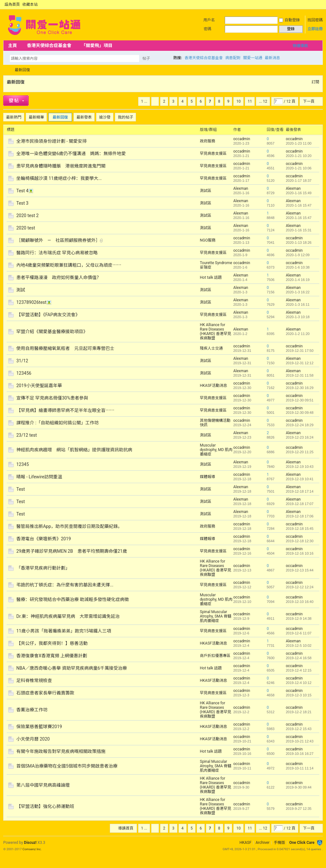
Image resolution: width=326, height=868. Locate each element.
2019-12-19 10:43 (300, 467)
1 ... (144, 101)
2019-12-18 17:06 (300, 516)
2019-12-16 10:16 (300, 553)
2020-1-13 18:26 (299, 243)
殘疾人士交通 (211, 348)
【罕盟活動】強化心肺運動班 (45, 806)
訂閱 (315, 82)
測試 (21, 290)
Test (21, 489)
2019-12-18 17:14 (300, 491)
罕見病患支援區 (213, 154)
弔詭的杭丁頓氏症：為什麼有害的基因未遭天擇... (65, 585)
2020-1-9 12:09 (298, 255)
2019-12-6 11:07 (299, 633)
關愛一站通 (253, 58)
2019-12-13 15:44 (300, 570)
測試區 (206, 191)
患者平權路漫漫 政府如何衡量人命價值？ (59, 277)
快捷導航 (300, 46)
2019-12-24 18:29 (300, 425)
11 (250, 101)
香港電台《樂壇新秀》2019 (43, 539)
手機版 (279, 843)
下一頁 (309, 101)
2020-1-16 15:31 (299, 230)
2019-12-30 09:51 (300, 400)
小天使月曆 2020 (33, 739)
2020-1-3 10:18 (298, 317)
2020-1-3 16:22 (298, 292)
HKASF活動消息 (214, 386)
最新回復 (22, 70)
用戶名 (209, 20)
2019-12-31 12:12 (300, 363)
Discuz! (30, 843)
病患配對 (233, 58)
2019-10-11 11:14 (300, 768)
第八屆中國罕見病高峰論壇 (43, 785)
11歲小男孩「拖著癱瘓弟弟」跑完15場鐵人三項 (64, 631)
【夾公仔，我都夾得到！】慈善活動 (52, 643)
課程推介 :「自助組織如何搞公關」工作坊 (57, 423)
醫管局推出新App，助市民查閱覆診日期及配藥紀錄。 (69, 526)
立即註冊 (315, 29)
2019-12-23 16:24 (300, 437)
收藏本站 (30, 4)
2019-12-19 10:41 (300, 479)
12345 (22, 464)
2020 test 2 (27, 215)
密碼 (208, 29)
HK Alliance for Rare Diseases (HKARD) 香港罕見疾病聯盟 (216, 331)
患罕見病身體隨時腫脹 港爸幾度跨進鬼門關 (61, 166)
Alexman (241, 188)
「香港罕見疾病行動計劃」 (43, 568)
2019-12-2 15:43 (299, 729)
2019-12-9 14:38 (299, 619)
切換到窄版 (319, 4)
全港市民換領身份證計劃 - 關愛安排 (51, 141)
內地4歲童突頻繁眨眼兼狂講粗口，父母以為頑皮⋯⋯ (69, 265)
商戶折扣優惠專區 (215, 656)
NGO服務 (208, 240)
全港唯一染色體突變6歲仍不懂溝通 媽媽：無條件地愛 (71, 154)
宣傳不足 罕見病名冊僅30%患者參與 (52, 398)
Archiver (263, 843)
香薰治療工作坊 (32, 710)
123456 (24, 373)
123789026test (31, 302)
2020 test (26, 228)
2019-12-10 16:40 (300, 602)
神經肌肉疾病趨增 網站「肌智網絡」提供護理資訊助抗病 (74, 450)
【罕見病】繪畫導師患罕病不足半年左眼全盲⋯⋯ (65, 410)
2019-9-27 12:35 (299, 809)
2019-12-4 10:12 (299, 683)
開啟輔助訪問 (314, 4)
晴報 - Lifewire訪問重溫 (39, 477)
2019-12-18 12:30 (300, 541)
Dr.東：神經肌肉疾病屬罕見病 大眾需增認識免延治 (68, 616)
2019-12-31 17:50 (300, 351)
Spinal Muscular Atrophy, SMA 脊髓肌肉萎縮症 (216, 616)
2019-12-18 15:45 (300, 529)
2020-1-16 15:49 (299, 193)
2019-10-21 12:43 (300, 741)
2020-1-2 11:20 (298, 334)
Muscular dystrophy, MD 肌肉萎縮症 (216, 450)
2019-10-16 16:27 (300, 754)
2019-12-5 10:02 (299, 646)
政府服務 (208, 141)
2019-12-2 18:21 (299, 712)
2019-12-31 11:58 (300, 375)
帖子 (146, 58)
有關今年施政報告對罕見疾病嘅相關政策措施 (61, 751)
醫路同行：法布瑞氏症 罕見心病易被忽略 (57, 253)
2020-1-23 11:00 (299, 143)
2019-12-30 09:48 (300, 413)
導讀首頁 (126, 828)
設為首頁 (12, 4)
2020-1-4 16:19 (298, 280)
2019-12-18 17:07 (300, 504)
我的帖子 (125, 117)
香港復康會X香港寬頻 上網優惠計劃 (52, 656)
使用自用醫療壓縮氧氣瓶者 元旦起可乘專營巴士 (65, 348)
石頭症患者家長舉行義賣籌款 (45, 693)
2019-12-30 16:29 (300, 388)
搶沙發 (105, 117)
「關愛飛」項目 (97, 45)
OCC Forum (6, 70)
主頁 (12, 45)
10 (238, 101)
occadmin (242, 139)
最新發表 (84, 117)
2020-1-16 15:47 (299, 205)
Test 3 (22, 203)
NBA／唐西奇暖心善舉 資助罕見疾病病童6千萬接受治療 (71, 668)
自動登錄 (289, 20)
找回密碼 (315, 20)
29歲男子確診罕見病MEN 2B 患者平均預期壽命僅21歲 (72, 551)
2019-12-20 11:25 (300, 452)
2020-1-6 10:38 (298, 267)
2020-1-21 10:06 (299, 168)
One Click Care (302, 843)
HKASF (245, 843)
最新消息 (273, 58)
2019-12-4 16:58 (299, 658)
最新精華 (36, 117)
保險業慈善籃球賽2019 (39, 727)
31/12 (22, 361)
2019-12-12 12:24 (300, 587)
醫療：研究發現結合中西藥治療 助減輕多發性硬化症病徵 (72, 599)
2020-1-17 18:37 (299, 181)
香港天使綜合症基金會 (49, 45)
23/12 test (27, 435)
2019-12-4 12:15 (299, 670)
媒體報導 (208, 477)
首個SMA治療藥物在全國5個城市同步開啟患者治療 (67, 766)
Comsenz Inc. (32, 849)
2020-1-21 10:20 (299, 156)
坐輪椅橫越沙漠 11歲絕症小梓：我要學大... (59, 178)
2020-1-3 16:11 (298, 304)
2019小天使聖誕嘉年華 (39, 386)
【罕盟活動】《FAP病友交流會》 (48, 315)
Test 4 (22, 191)
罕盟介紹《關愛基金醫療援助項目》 (52, 331)
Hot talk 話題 (211, 277)
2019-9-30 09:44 (299, 787)
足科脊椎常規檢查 (34, 680)
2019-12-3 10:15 (299, 695)
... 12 (263, 101)
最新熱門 (14, 117)
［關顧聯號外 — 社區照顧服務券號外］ (58, 240)
